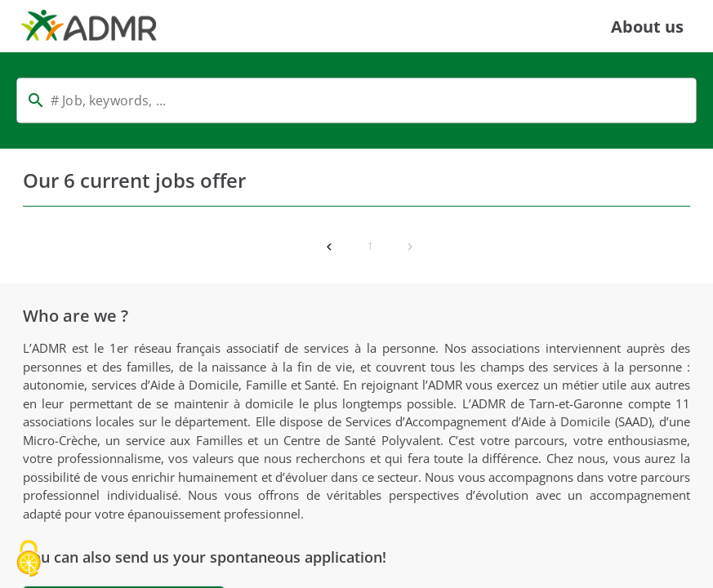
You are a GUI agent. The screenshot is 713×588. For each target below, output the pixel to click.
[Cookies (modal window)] (29, 560)
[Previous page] (329, 247)
